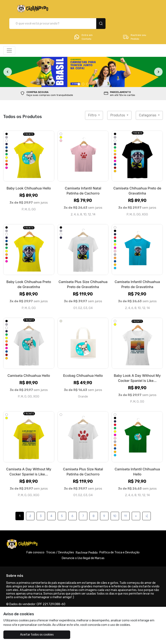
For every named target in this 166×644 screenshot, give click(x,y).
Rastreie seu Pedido (134, 22)
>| (147, 502)
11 (125, 502)
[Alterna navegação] (9, 36)
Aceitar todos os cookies (30, 635)
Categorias (148, 100)
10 (115, 502)
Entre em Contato (83, 22)
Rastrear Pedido (87, 538)
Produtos (118, 100)
